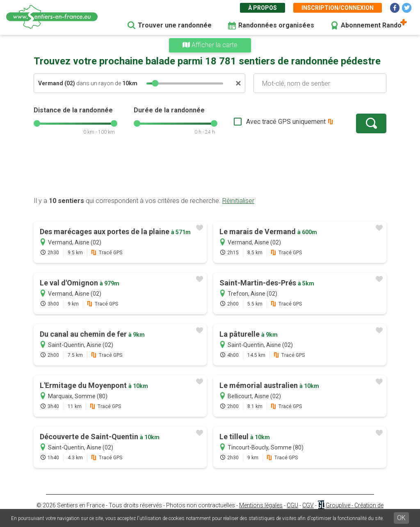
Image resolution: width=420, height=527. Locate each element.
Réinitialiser (238, 201)
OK (401, 518)
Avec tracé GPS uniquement (286, 122)
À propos (262, 8)
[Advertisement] (210, 170)
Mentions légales (261, 505)
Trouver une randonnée (175, 25)
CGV (308, 505)
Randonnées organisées (276, 25)
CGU (292, 505)
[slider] (155, 83)
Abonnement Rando (371, 25)
